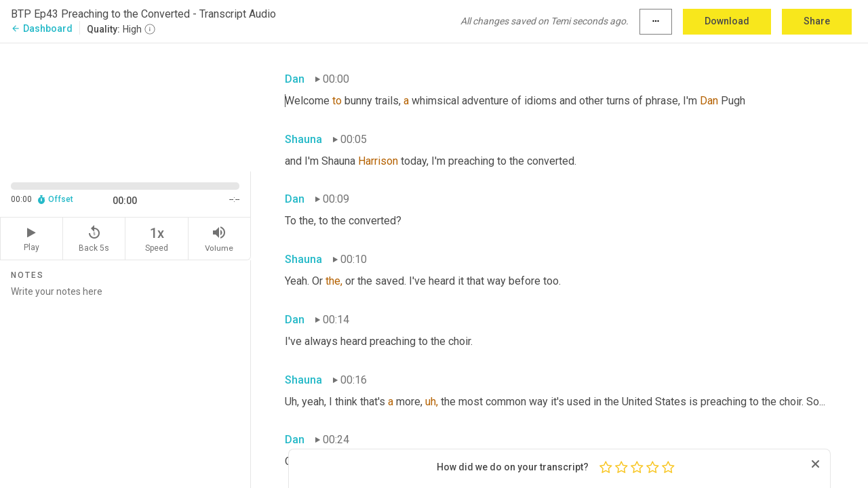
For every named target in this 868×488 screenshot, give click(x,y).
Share (817, 21)
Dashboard (42, 28)
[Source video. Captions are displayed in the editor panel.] (125, 106)
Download (727, 21)
